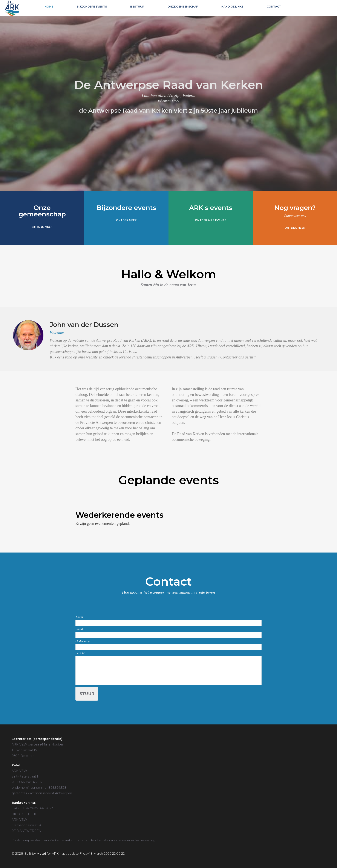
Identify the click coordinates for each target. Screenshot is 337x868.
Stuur (87, 694)
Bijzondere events (92, 7)
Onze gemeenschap (183, 7)
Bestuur (137, 7)
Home (49, 7)
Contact (274, 7)
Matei (41, 854)
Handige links (232, 7)
